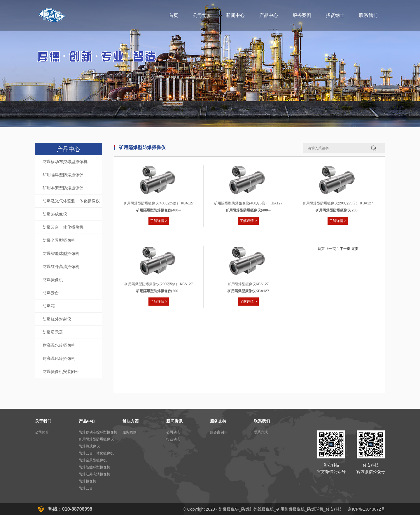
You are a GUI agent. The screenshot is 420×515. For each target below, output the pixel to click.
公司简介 (202, 15)
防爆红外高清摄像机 (61, 267)
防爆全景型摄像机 (59, 240)
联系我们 (368, 15)
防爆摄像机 (53, 280)
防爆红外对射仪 (57, 319)
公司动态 (173, 432)
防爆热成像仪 (55, 214)
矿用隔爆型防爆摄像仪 (63, 175)
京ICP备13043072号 (366, 509)
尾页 (355, 249)
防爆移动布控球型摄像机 (65, 162)
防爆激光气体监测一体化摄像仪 (71, 201)
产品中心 (269, 15)
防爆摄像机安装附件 (61, 372)
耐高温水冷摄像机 (59, 345)
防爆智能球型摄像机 (61, 253)
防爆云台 (51, 293)
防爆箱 (49, 306)
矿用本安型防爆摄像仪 (63, 188)
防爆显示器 (53, 332)
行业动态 (173, 439)
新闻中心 (235, 15)
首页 (174, 15)
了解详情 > (159, 221)
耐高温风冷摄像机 (59, 358)
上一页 (331, 249)
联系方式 (261, 432)
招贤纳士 (335, 15)
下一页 (345, 249)
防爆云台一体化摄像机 (63, 227)
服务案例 (302, 15)
